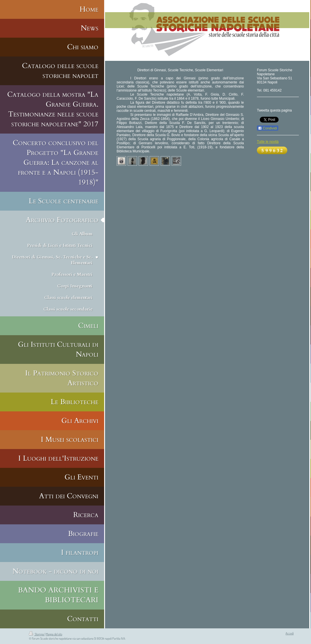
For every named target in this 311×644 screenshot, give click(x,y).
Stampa (37, 634)
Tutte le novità (268, 142)
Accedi (290, 633)
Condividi (268, 128)
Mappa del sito (54, 634)
